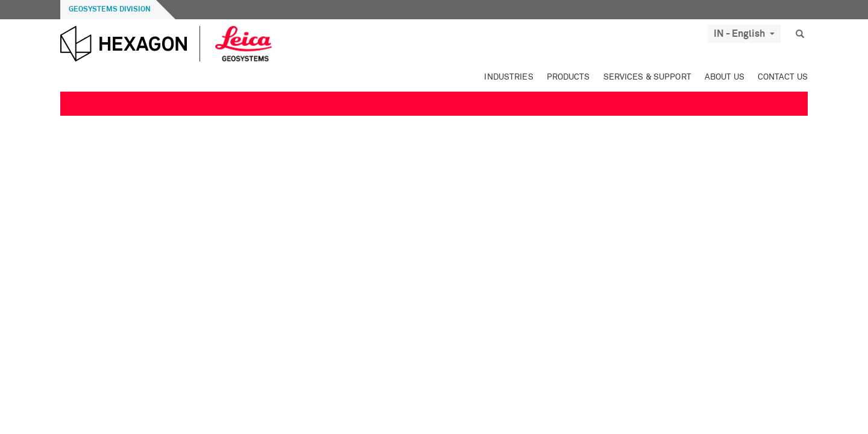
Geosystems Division (110, 10)
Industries (508, 77)
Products (568, 77)
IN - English (744, 34)
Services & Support (647, 77)
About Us (725, 77)
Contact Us (783, 77)
